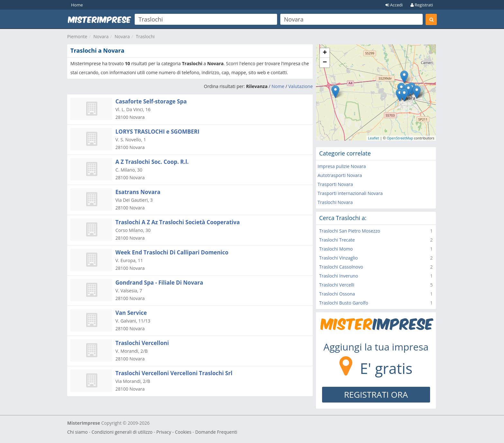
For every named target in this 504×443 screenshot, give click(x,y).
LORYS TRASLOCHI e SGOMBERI (157, 132)
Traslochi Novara (335, 202)
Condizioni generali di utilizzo (122, 432)
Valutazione (301, 86)
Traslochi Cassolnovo (341, 267)
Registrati (422, 5)
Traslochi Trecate (337, 240)
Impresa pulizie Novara (342, 166)
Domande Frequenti (216, 432)
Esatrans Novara (138, 192)
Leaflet (374, 138)
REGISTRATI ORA (376, 394)
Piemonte (77, 36)
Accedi (394, 5)
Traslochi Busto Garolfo (344, 303)
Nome (278, 86)
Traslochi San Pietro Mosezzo (350, 231)
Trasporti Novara (335, 184)
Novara (101, 36)
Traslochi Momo (336, 249)
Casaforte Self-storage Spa (151, 101)
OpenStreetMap (400, 138)
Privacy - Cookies (174, 432)
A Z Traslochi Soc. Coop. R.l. (152, 162)
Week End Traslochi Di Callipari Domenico (172, 252)
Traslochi (145, 36)
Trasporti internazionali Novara (350, 193)
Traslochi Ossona (337, 294)
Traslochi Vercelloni (142, 343)
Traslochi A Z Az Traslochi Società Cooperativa (178, 222)
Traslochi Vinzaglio (338, 258)
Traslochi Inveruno (339, 276)
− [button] (325, 63)
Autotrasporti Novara (340, 175)
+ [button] (325, 53)
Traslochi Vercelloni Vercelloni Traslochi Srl (174, 373)
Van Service (131, 313)
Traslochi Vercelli (337, 285)
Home (77, 5)
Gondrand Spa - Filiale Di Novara (159, 283)
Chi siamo (77, 432)
